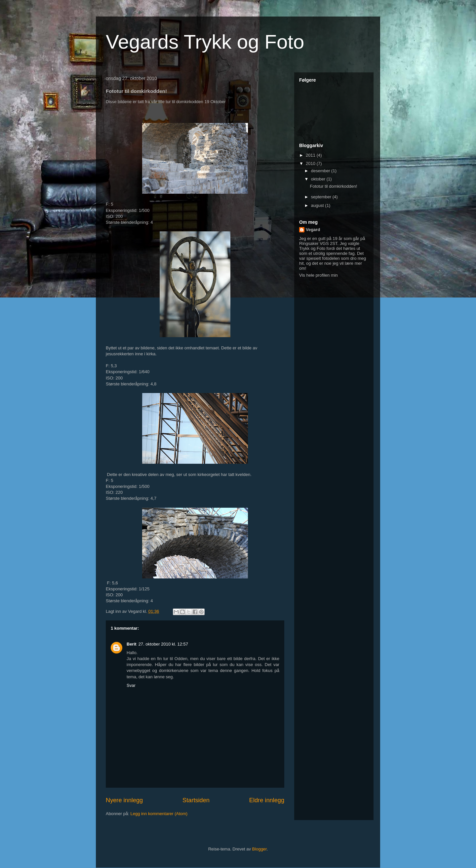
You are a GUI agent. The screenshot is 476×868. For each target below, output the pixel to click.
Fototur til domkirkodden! (333, 186)
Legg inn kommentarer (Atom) (159, 814)
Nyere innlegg (124, 800)
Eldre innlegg (267, 800)
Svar (131, 685)
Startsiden (196, 800)
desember (321, 171)
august (318, 205)
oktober (319, 179)
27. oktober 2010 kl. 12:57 (163, 644)
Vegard (313, 230)
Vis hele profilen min (318, 275)
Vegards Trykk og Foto (205, 42)
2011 (311, 155)
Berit (132, 644)
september (322, 197)
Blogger (259, 849)
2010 (311, 163)
